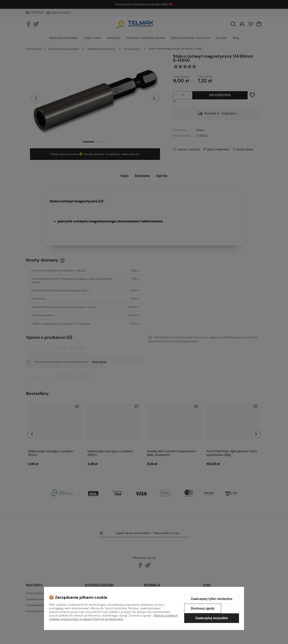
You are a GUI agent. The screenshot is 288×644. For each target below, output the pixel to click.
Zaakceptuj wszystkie (212, 618)
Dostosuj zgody (203, 608)
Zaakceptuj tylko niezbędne (212, 599)
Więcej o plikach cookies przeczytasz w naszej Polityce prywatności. (113, 617)
